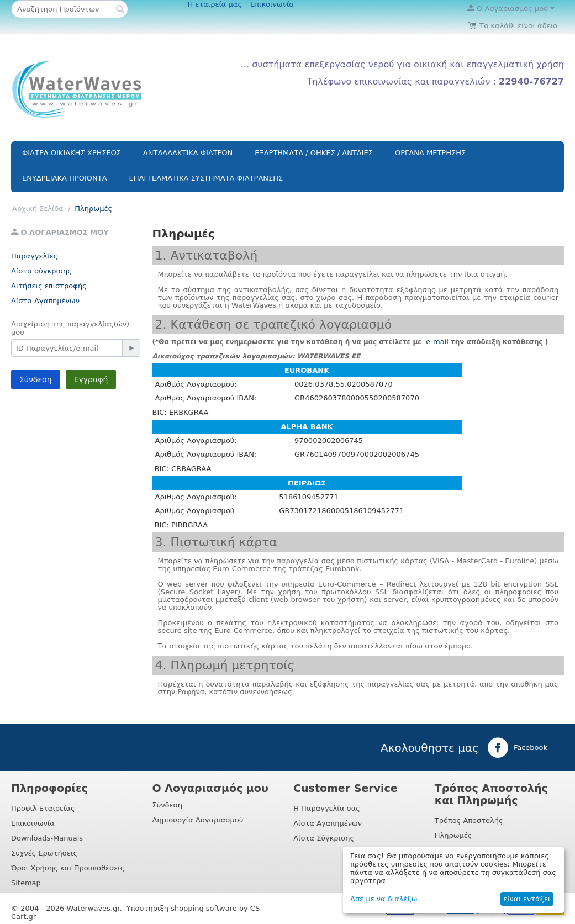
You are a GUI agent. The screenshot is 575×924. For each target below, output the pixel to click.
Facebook (517, 748)
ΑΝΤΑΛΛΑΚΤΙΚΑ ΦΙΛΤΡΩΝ (188, 153)
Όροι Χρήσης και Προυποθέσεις (68, 868)
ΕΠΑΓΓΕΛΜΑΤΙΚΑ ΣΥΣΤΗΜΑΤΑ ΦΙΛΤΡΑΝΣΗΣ (206, 178)
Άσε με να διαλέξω (384, 899)
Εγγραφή (91, 379)
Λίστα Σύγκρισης (324, 838)
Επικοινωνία (272, 4)
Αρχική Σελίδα (38, 208)
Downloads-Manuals (47, 838)
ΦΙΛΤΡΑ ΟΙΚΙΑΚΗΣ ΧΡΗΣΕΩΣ (72, 153)
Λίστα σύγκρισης (41, 271)
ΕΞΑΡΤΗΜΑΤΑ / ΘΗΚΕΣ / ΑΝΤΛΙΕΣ (314, 153)
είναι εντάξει (527, 899)
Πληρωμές (453, 835)
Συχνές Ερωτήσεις (44, 853)
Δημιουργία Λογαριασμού (198, 820)
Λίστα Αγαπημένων (45, 301)
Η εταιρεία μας (215, 4)
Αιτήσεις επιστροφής (49, 286)
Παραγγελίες (34, 256)
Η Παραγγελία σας (327, 808)
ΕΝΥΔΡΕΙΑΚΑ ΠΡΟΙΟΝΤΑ (65, 178)
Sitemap (26, 883)
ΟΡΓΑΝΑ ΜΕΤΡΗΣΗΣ (430, 153)
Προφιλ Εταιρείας (43, 808)
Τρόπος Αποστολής (469, 820)
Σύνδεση (36, 379)
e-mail (436, 342)
